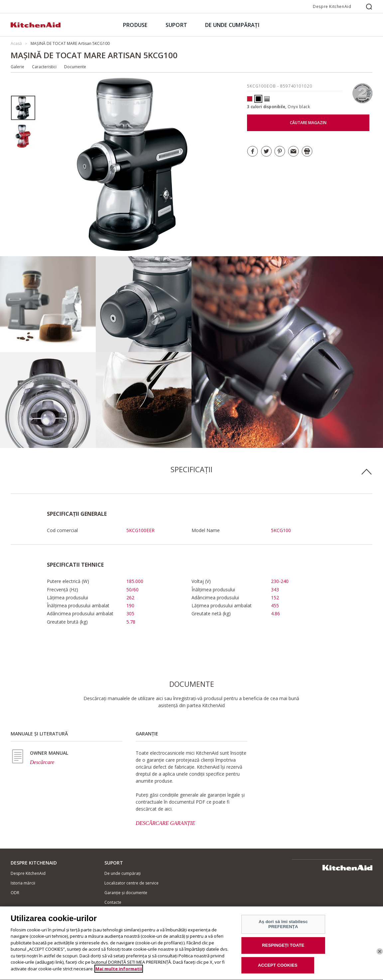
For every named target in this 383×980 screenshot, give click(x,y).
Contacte (113, 902)
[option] (23, 108)
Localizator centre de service (131, 883)
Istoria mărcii (23, 883)
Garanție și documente (126, 893)
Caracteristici (44, 67)
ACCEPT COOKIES (278, 970)
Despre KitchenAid (332, 6)
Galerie (17, 67)
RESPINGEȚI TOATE (283, 950)
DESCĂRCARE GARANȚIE (165, 823)
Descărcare (42, 762)
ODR (15, 893)
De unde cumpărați (123, 873)
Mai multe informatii (119, 973)
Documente (75, 67)
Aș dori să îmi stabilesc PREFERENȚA (283, 929)
